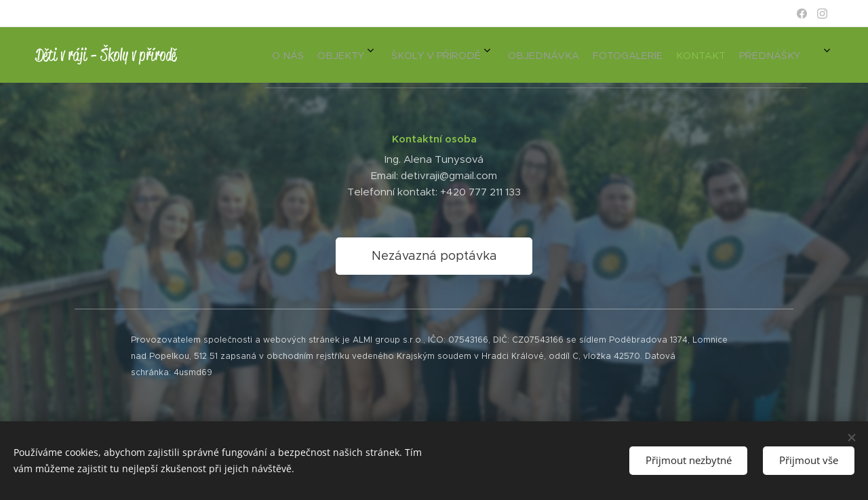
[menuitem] (639, 55)
